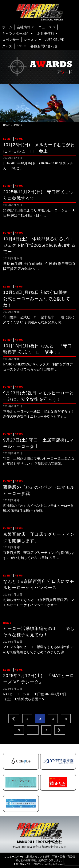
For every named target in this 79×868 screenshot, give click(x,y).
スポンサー (11, 40)
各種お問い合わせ (44, 46)
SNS (20, 46)
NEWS (19, 139)
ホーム (7, 27)
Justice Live (54, 40)
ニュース (45, 27)
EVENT (8, 139)
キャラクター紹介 (16, 33)
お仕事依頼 (46, 33)
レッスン (30, 40)
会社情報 (24, 27)
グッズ (7, 46)
